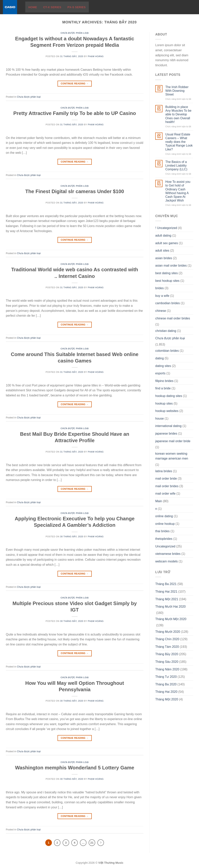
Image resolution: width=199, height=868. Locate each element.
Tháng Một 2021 (167, 599)
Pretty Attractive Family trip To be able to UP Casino (75, 113)
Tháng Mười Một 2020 (171, 619)
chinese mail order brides (173, 318)
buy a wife (162, 296)
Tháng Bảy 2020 (167, 654)
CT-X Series (52, 7)
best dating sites (167, 273)
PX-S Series (77, 7)
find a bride (163, 388)
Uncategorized (165, 546)
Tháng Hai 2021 (166, 592)
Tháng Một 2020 (167, 699)
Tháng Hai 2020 (166, 692)
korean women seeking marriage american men (172, 456)
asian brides (164, 258)
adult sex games (167, 243)
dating (160, 358)
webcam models (167, 561)
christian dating (166, 331)
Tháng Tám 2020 (167, 647)
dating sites (163, 366)
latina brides (164, 471)
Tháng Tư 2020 (166, 677)
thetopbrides (164, 539)
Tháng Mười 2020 (168, 632)
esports (160, 373)
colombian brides (167, 351)
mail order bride (166, 479)
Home (33, 7)
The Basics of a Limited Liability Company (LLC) (176, 166)
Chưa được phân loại (75, 33)
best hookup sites (167, 281)
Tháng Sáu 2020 (167, 662)
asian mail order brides (171, 266)
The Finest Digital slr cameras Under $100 (75, 191)
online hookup (165, 524)
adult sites (162, 251)
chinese (161, 311)
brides (160, 288)
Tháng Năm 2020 (167, 669)
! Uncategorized (166, 228)
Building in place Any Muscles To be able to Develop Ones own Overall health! (178, 114)
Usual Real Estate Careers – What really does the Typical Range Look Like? (179, 142)
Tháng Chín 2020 (167, 639)
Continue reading (75, 84)
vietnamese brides (168, 554)
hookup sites (164, 404)
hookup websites (167, 411)
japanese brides (166, 434)
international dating (168, 426)
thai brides (162, 531)
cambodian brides (168, 303)
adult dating (163, 236)
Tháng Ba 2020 (166, 684)
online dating (164, 516)
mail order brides (167, 486)
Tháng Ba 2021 (166, 584)
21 (92, 843)
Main (159, 501)
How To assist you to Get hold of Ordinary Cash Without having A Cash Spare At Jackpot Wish (178, 191)
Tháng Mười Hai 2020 (170, 607)
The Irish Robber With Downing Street (177, 91)
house (160, 419)
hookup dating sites (169, 396)
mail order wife (165, 494)
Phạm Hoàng (96, 56)
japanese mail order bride (173, 441)
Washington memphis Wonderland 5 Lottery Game (75, 768)
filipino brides (164, 381)
